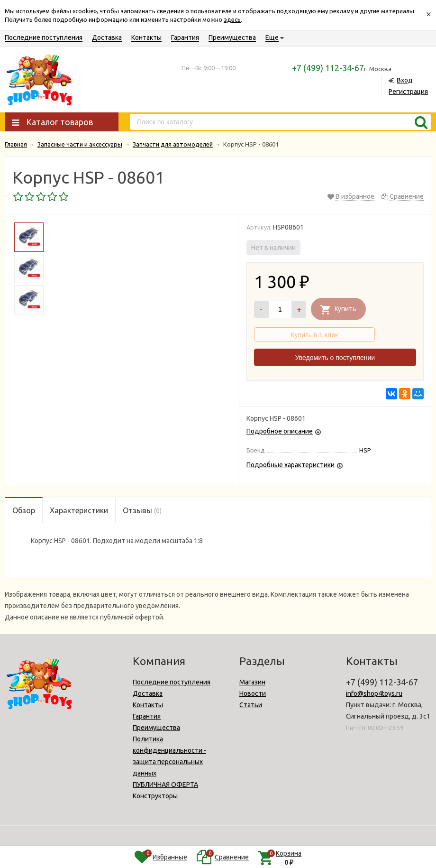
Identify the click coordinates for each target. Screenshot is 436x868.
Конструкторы (155, 796)
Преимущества (232, 37)
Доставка (107, 37)
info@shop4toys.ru (374, 693)
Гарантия (185, 37)
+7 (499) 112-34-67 (328, 68)
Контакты (146, 37)
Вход (405, 80)
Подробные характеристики (291, 465)
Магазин (252, 682)
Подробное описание (280, 431)
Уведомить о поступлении (335, 358)
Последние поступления (44, 37)
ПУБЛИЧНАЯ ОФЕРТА (165, 785)
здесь (232, 19)
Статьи (251, 705)
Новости (253, 693)
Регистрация (408, 92)
